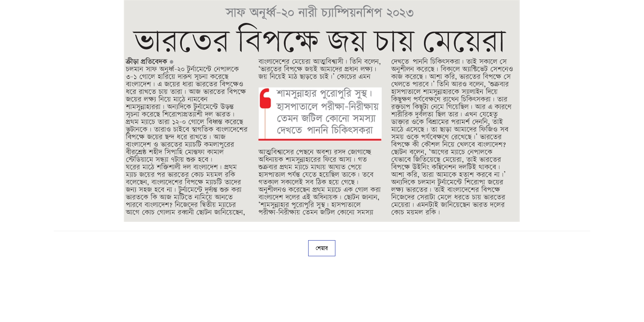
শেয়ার (322, 248)
